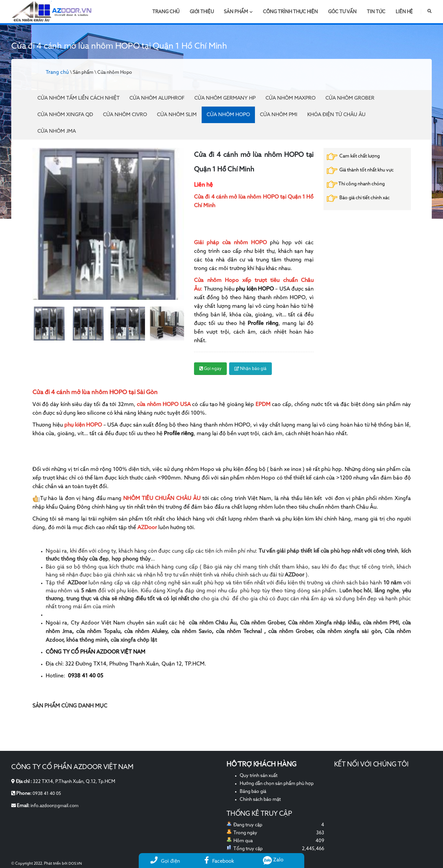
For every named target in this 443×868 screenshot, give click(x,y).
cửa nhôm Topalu (98, 632)
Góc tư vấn (342, 12)
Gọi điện (165, 861)
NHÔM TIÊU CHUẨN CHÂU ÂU (162, 499)
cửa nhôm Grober (290, 632)
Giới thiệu (202, 12)
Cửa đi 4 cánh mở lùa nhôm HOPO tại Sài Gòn (95, 392)
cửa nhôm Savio (192, 632)
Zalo (273, 860)
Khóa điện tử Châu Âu (336, 115)
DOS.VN (75, 864)
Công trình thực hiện (290, 12)
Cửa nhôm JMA (57, 131)
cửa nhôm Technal (239, 632)
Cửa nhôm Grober (350, 98)
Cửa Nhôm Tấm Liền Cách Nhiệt (78, 98)
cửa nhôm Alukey (146, 632)
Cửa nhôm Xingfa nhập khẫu (324, 623)
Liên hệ (404, 12)
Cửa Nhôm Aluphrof (157, 98)
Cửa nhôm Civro (125, 115)
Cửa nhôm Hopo (228, 115)
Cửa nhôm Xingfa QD (65, 115)
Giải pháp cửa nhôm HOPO (230, 243)
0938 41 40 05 (48, 794)
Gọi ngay (210, 369)
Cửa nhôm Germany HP (225, 98)
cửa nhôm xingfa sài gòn (348, 632)
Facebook (219, 861)
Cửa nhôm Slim (177, 115)
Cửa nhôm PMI (279, 115)
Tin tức (376, 12)
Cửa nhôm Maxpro (291, 98)
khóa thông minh (87, 640)
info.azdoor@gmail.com (56, 805)
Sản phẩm (238, 12)
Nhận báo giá (250, 369)
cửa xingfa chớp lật (134, 640)
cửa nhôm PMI (381, 623)
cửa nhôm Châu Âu (213, 623)
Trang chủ (166, 12)
